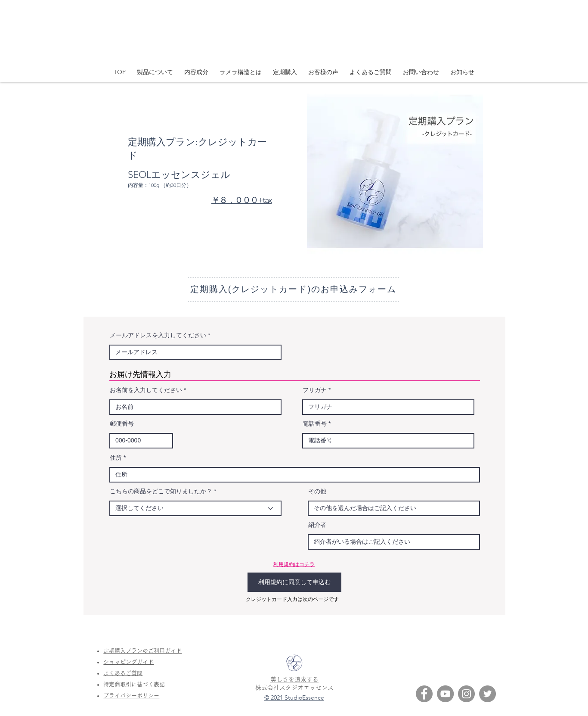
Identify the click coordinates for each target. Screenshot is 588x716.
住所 (116, 458)
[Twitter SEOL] (487, 694)
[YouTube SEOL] (445, 694)
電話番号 (315, 423)
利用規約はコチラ (294, 564)
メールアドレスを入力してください (158, 335)
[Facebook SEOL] (424, 694)
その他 (317, 491)
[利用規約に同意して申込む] (294, 582)
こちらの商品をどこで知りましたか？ (161, 491)
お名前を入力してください (146, 390)
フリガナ (315, 390)
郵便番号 (122, 423)
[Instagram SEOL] (466, 694)
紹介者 (317, 525)
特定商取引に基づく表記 (134, 684)
